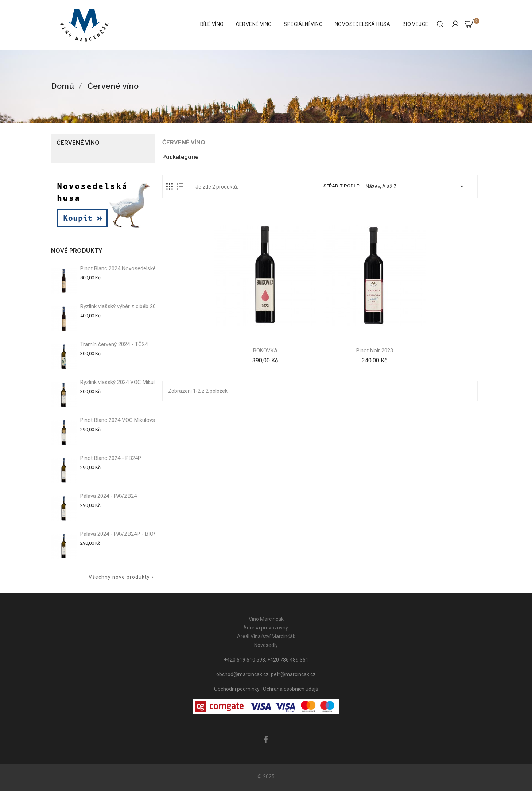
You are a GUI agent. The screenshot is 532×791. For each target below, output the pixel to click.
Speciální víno (303, 24)
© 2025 (266, 776)
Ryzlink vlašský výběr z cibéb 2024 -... (124, 306)
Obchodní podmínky (237, 689)
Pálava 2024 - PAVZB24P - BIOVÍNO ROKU (131, 534)
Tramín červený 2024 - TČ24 (114, 344)
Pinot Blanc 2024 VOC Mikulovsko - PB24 (129, 420)
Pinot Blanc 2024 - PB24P (111, 458)
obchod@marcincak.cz (242, 674)
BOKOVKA (265, 350)
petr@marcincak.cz (293, 674)
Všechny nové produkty (122, 577)
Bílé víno (212, 24)
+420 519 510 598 (244, 660)
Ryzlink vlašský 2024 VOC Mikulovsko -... (128, 382)
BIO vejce (415, 24)
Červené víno (254, 24)
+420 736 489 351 (288, 660)
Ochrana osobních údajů (291, 689)
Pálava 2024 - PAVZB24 (108, 496)
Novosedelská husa (363, 24)
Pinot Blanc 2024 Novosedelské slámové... (131, 268)
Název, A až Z (416, 186)
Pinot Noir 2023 (375, 350)
